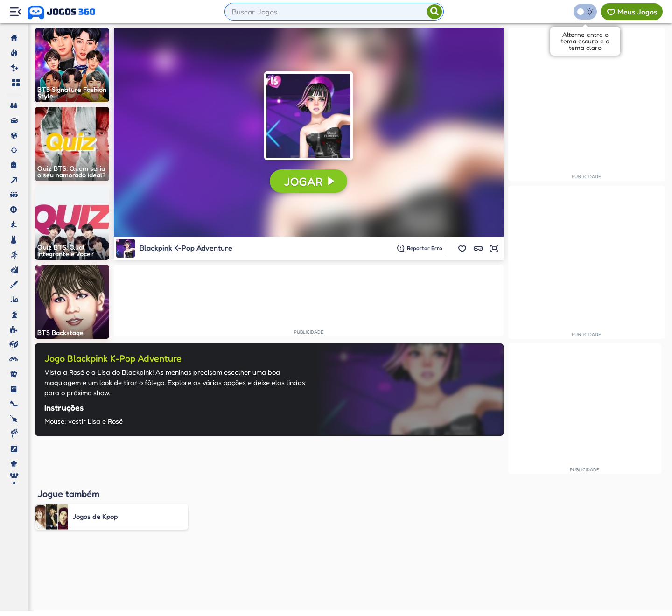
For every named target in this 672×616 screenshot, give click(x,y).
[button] (462, 248)
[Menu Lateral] (15, 12)
